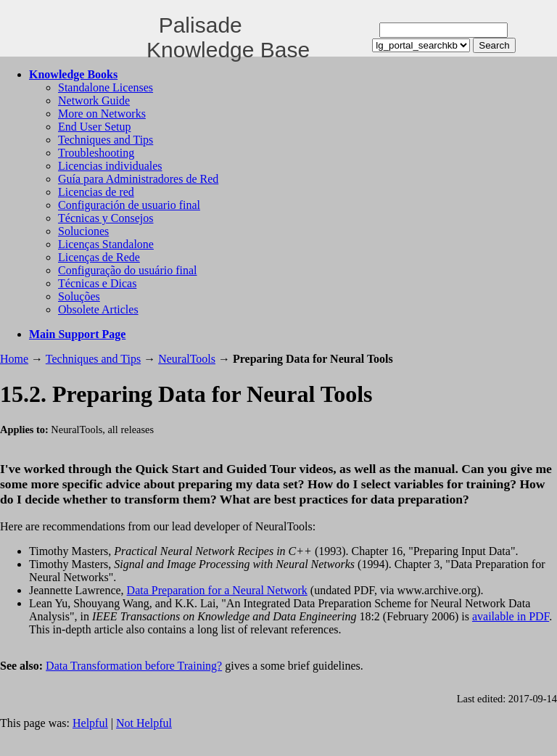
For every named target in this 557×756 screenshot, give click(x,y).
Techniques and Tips (106, 140)
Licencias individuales (110, 166)
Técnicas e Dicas (97, 283)
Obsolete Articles (98, 309)
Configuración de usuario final (129, 205)
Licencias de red (96, 192)
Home (14, 359)
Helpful (90, 723)
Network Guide (94, 100)
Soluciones (83, 231)
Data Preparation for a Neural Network (217, 590)
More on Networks (102, 114)
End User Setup (94, 127)
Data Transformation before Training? (134, 666)
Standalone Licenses (106, 87)
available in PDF (511, 616)
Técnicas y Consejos (106, 218)
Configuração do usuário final (128, 270)
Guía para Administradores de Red (138, 179)
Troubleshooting (96, 153)
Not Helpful (144, 723)
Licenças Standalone (106, 244)
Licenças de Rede (99, 257)
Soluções (79, 296)
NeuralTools (187, 359)
